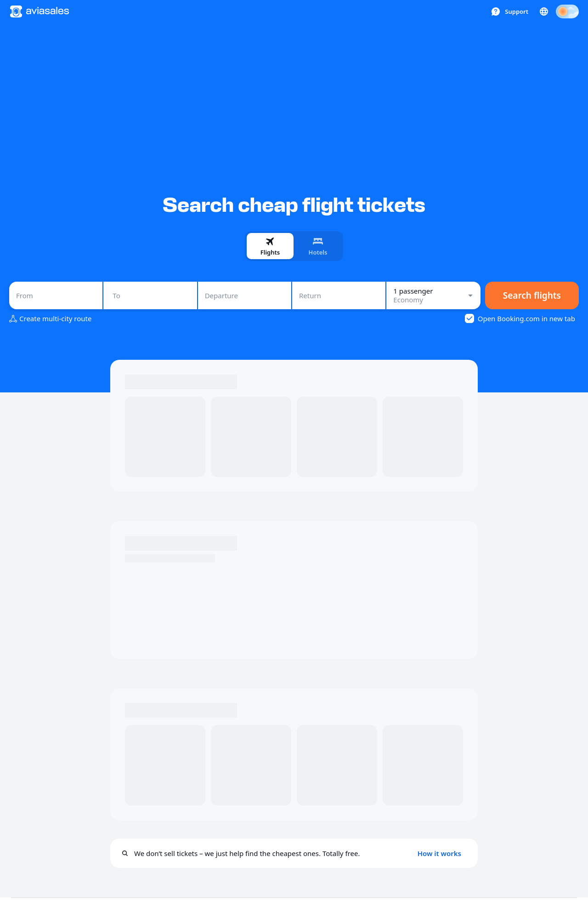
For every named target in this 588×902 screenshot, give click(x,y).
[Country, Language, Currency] (544, 11)
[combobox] (56, 295)
